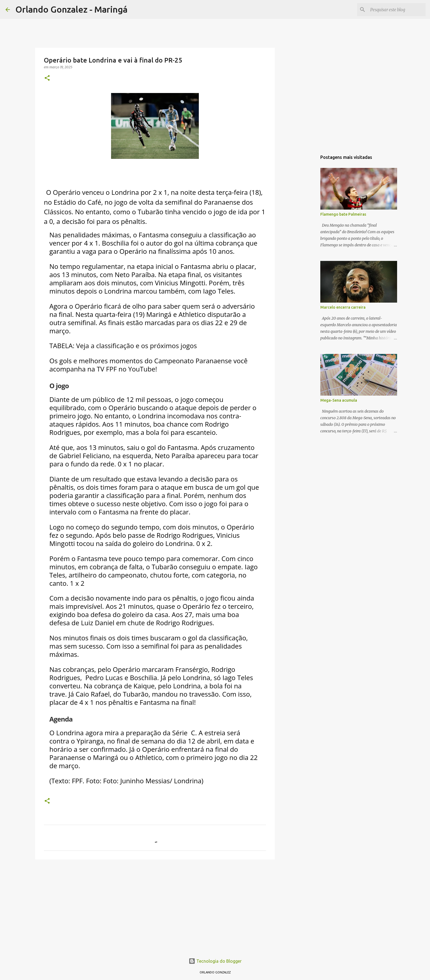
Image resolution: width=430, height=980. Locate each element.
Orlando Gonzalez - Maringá (71, 9)
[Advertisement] (155, 906)
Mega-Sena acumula (339, 400)
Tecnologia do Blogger (215, 961)
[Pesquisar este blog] (397, 10)
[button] (47, 78)
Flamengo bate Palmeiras (343, 214)
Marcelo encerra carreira (343, 307)
